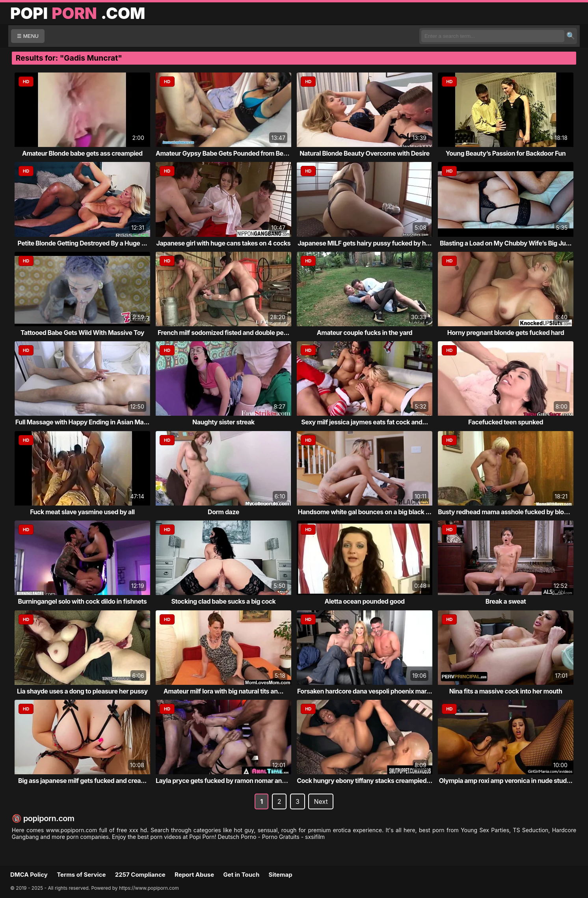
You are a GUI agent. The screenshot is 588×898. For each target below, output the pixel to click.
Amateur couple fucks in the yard (365, 333)
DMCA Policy (29, 875)
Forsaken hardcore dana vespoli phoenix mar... (365, 691)
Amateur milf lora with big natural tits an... (223, 691)
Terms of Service (81, 875)
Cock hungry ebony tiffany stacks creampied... (365, 781)
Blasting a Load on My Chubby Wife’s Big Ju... (506, 243)
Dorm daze (223, 512)
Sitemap (281, 875)
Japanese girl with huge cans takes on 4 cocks (224, 243)
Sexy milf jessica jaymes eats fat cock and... (365, 422)
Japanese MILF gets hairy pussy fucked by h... (365, 243)
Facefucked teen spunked (506, 422)
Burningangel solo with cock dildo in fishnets (83, 601)
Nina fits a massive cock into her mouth (506, 691)
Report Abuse (194, 875)
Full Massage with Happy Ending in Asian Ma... (82, 422)
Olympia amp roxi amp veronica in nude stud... (506, 781)
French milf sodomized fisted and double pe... (223, 333)
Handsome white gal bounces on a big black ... (365, 512)
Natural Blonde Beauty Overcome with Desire (364, 153)
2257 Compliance (140, 875)
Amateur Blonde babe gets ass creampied (82, 153)
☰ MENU (28, 36)
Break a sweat (506, 601)
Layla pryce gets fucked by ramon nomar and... (223, 781)
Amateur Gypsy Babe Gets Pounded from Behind (226, 153)
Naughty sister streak (223, 422)
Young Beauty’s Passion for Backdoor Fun (506, 153)
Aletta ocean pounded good (364, 601)
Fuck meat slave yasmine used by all (82, 512)
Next (321, 801)
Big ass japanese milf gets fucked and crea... (82, 781)
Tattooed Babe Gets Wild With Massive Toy (82, 333)
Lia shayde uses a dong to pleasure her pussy (82, 691)
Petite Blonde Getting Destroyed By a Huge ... (83, 243)
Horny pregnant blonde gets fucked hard (506, 333)
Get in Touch (241, 875)
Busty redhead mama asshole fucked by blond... (507, 512)
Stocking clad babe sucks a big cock (223, 601)
